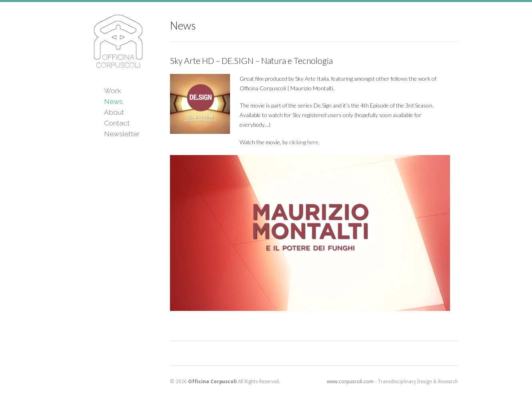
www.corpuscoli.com (350, 382)
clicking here (304, 142)
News (113, 101)
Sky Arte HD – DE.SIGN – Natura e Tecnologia (251, 61)
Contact (117, 123)
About (114, 112)
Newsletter (122, 134)
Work (113, 91)
